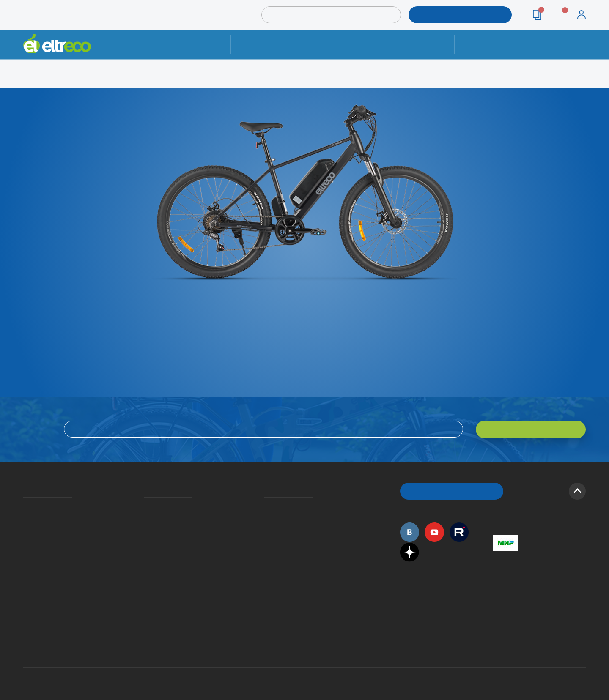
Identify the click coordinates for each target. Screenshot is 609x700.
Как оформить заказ (267, 518)
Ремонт (267, 44)
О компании (25, 506)
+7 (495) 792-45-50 (581, 52)
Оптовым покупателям (26, 576)
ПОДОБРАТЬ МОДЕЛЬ (454, 15)
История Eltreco (26, 518)
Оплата (418, 44)
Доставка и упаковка (342, 44)
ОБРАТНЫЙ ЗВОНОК (452, 490)
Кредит (145, 530)
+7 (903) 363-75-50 (498, 621)
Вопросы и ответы (267, 506)
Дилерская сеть (266, 588)
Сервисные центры (267, 601)
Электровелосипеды (26, 530)
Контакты (491, 44)
